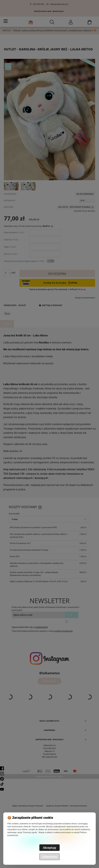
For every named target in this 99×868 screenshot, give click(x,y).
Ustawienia (49, 857)
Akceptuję (50, 848)
